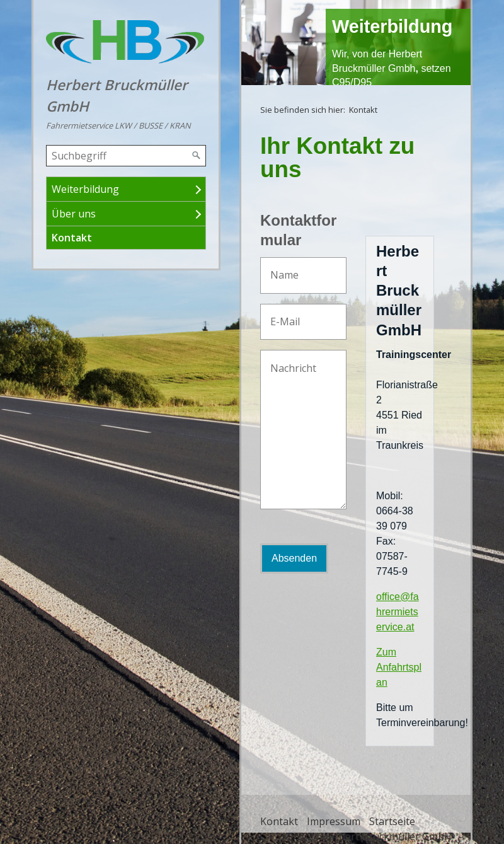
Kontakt (72, 238)
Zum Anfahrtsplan (399, 667)
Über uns (74, 214)
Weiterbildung (85, 189)
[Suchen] (197, 156)
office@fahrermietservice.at (398, 612)
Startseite (392, 821)
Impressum (334, 821)
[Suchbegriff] (126, 156)
